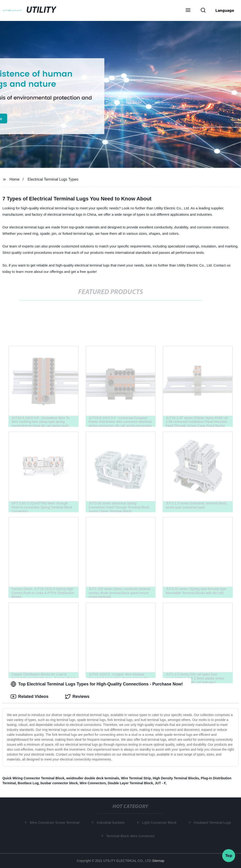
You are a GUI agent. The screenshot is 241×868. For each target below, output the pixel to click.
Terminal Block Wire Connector (131, 836)
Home (14, 179)
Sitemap (158, 861)
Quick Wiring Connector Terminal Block (33, 778)
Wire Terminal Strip (136, 778)
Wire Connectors (93, 783)
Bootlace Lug (28, 783)
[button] (188, 11)
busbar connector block (59, 783)
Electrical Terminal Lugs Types (53, 179)
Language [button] (225, 10)
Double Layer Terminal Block (130, 783)
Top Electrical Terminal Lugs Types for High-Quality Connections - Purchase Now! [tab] (97, 684)
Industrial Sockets (112, 822)
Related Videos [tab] (30, 697)
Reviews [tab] (77, 697)
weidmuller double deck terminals (93, 778)
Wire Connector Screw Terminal (56, 822)
